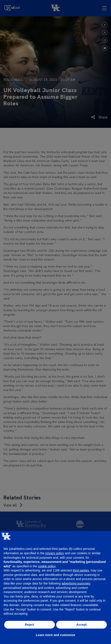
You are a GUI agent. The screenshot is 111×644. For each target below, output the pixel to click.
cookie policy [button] (47, 566)
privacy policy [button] (55, 553)
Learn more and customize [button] (55, 635)
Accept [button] (81, 625)
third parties (81, 570)
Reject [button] (29, 625)
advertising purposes (76, 583)
